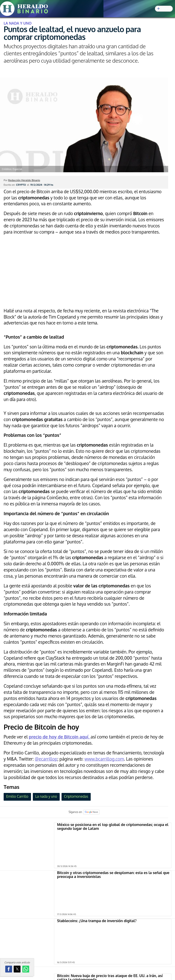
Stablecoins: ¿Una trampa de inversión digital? (97, 921)
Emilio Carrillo (17, 796)
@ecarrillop (46, 759)
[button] (9, 969)
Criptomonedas (76, 796)
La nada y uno (46, 796)
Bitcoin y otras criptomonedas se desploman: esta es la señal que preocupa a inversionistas (113, 875)
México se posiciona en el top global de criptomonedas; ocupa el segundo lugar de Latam (113, 827)
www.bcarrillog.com (104, 759)
